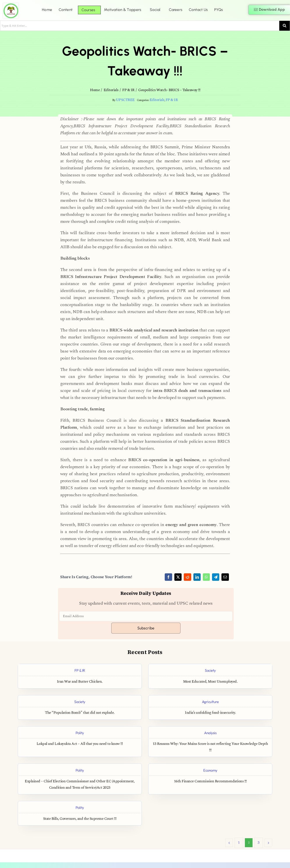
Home (47, 10)
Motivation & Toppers (123, 10)
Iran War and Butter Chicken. (80, 682)
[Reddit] (187, 577)
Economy (210, 770)
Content (66, 10)
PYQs (218, 10)
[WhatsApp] (206, 577)
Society (210, 670)
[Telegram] (216, 577)
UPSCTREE (125, 100)
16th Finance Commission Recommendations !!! (210, 781)
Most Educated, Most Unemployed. (210, 682)
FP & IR (172, 100)
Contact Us (198, 10)
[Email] (225, 577)
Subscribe (146, 628)
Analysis (210, 733)
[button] (67, 10)
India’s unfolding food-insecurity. (210, 713)
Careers (176, 10)
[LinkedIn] (197, 577)
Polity (80, 733)
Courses (88, 10)
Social (155, 10)
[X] (178, 577)
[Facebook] (168, 577)
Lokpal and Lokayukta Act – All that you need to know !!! (80, 744)
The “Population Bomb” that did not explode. (80, 713)
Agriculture (210, 702)
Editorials (157, 100)
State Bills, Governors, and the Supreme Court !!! (80, 819)
